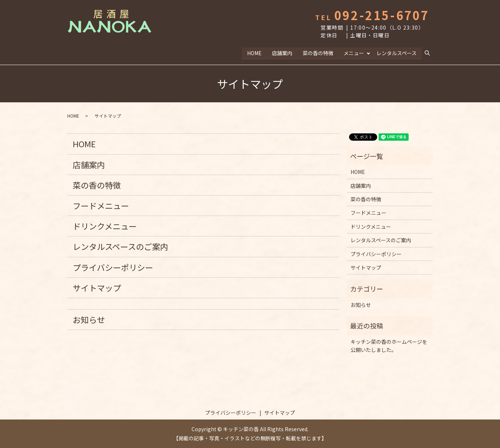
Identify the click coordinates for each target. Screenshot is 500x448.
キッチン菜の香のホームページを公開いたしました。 (389, 345)
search (430, 53)
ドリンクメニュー (105, 226)
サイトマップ (97, 287)
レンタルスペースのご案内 (120, 246)
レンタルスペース (397, 53)
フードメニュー (101, 205)
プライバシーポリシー (113, 267)
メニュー (353, 53)
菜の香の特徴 (318, 53)
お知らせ (89, 319)
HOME (254, 53)
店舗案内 (282, 53)
